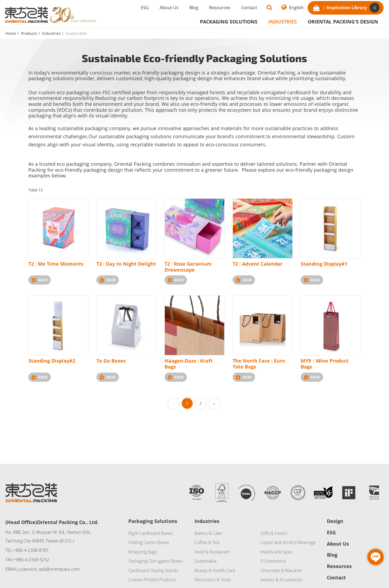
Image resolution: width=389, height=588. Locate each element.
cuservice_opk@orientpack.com (49, 569)
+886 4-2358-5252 (31, 560)
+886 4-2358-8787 (31, 550)
